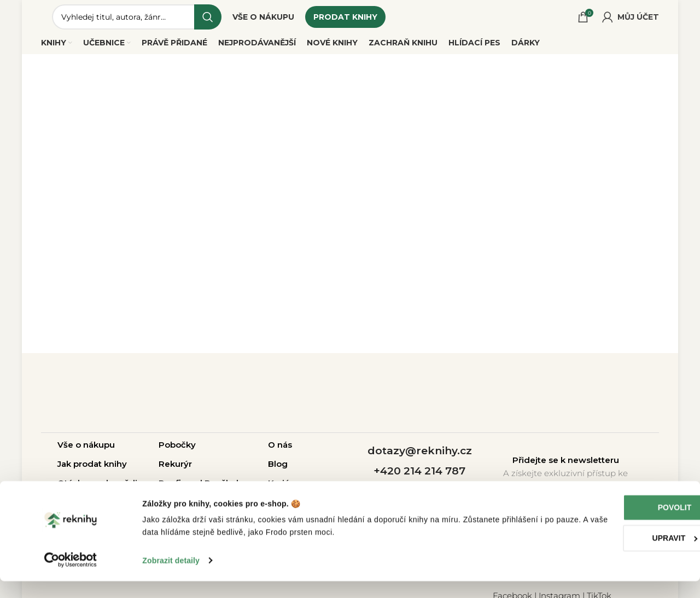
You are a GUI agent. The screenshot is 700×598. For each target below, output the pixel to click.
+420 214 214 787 (419, 476)
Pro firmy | (182, 488)
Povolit (609, 525)
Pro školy (224, 488)
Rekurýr (175, 469)
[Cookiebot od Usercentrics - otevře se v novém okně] (71, 577)
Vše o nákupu (86, 450)
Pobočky (177, 450)
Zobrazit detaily (171, 577)
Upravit (609, 555)
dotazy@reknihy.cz (420, 457)
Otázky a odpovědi (97, 488)
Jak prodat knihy (92, 469)
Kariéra (283, 488)
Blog (278, 469)
